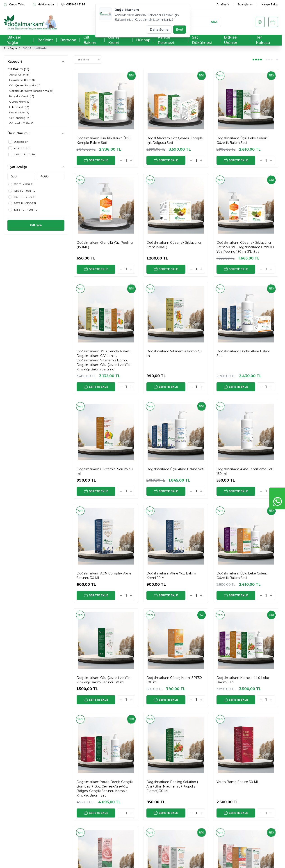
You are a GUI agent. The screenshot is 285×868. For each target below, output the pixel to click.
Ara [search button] (214, 22)
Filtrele (36, 225)
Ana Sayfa (10, 48)
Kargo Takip (270, 4)
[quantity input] (126, 160)
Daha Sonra (159, 30)
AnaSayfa (223, 4)
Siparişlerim (245, 4)
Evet (180, 30)
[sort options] (88, 60)
